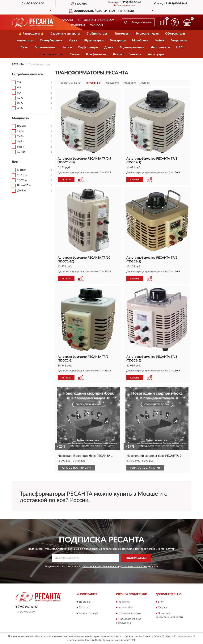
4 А (19, 88)
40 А (20, 108)
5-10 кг (22, 170)
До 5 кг (22, 191)
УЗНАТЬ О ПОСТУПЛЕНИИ (76, 468)
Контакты (97, 25)
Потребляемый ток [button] (27, 74)
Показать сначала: (70, 83)
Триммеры (122, 34)
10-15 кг (22, 175)
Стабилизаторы (97, 34)
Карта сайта (126, 608)
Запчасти (135, 54)
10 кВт (21, 152)
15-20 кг (22, 180)
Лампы (118, 54)
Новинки (78, 25)
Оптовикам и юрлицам (96, 20)
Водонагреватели (132, 47)
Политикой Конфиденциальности (101, 567)
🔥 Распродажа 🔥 (31, 34)
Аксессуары (156, 54)
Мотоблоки (140, 41)
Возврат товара (88, 613)
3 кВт (21, 142)
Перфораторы (88, 47)
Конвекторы (25, 41)
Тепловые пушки (147, 34)
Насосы (67, 47)
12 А (20, 98)
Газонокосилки (45, 47)
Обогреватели (175, 34)
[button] (124, 5)
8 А (19, 93)
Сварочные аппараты (65, 34)
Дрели (109, 47)
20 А (20, 103)
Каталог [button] (68, 20)
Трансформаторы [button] (51, 54)
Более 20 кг (24, 186)
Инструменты (160, 47)
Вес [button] (15, 162)
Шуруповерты (94, 41)
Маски (73, 41)
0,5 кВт (22, 126)
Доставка (85, 602)
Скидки (163, 608)
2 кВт (21, 136)
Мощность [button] (20, 118)
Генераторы (179, 41)
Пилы (24, 47)
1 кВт (21, 131)
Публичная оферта (130, 613)
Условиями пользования (134, 567)
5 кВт (21, 147)
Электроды (118, 41)
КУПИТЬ (66, 180)
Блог (161, 602)
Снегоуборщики (51, 41)
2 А (19, 82)
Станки (75, 54)
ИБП (179, 47)
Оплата (83, 608)
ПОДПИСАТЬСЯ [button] (136, 558)
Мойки (159, 41)
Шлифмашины (96, 54)
